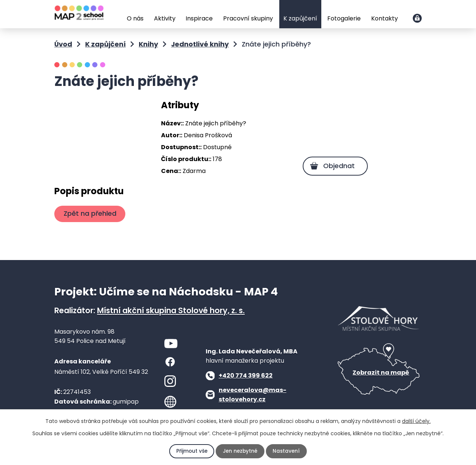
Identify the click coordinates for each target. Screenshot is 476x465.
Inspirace (199, 18)
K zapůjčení (300, 18)
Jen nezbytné (240, 451)
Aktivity (165, 18)
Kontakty (385, 18)
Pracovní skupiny (248, 18)
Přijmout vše (191, 451)
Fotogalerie (344, 18)
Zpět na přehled (91, 213)
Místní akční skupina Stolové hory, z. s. (171, 310)
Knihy (148, 44)
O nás (135, 18)
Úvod (116, 15)
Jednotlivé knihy (200, 44)
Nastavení (287, 451)
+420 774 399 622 (246, 376)
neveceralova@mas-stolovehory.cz (253, 395)
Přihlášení (417, 18)
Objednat (338, 166)
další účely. (416, 421)
